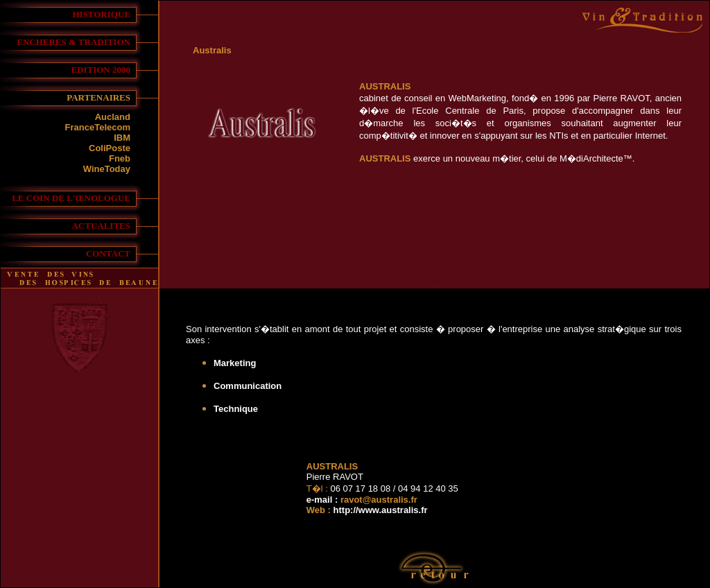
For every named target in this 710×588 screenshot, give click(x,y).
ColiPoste (110, 148)
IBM (122, 138)
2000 (121, 70)
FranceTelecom (98, 127)
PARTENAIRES (98, 97)
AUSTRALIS (385, 86)
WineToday (107, 169)
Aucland (113, 117)
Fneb (120, 158)
